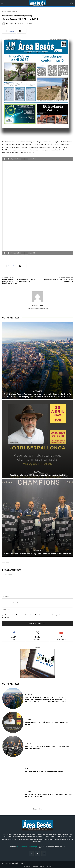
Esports (37, 551)
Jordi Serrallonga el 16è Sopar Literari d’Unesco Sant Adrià (38, 475)
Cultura (37, 472)
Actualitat (37, 391)
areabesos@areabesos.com (27, 846)
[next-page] (7, 561)
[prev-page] (4, 561)
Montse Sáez (11, 24)
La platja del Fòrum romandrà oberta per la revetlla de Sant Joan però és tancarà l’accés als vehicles (19, 281)
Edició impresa (12, 12)
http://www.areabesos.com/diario (37, 309)
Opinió (27, 769)
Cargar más (37, 809)
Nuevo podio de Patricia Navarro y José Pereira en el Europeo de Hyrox (38, 554)
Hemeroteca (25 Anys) (23, 16)
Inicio (4, 12)
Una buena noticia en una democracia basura (44, 771)
